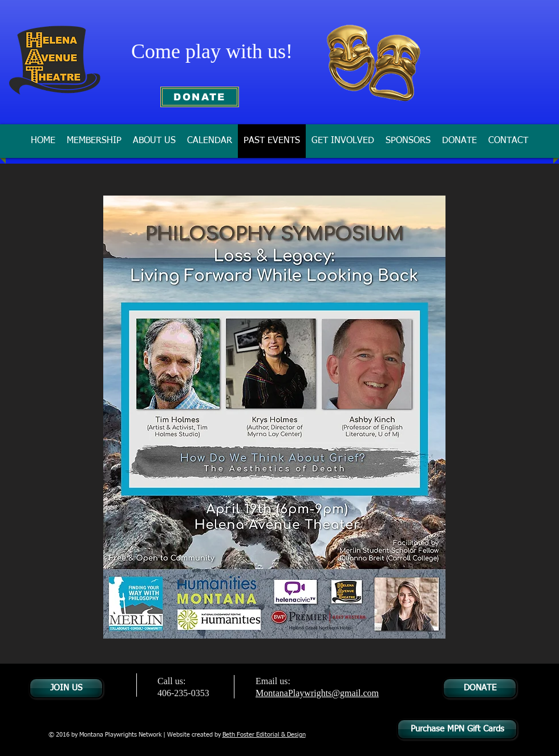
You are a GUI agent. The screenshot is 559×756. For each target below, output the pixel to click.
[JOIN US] (66, 688)
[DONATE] (200, 97)
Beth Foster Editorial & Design (264, 735)
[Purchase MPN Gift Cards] (457, 729)
